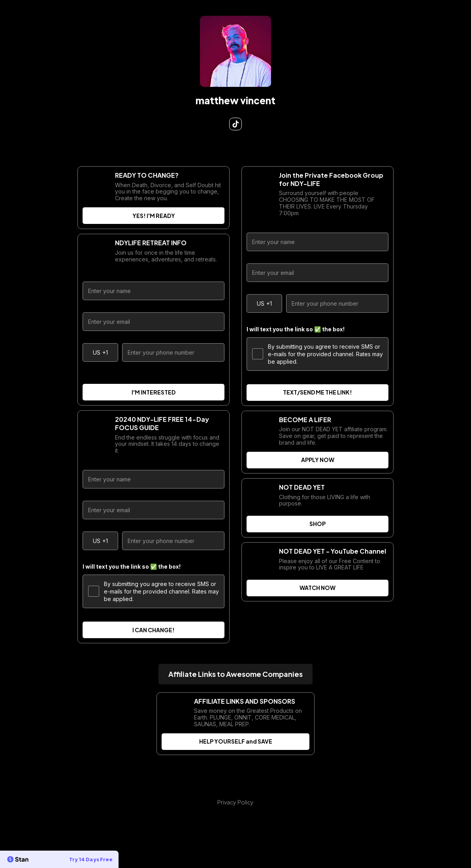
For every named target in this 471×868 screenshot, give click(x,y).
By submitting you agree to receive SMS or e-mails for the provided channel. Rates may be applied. (154, 591)
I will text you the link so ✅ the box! (132, 566)
